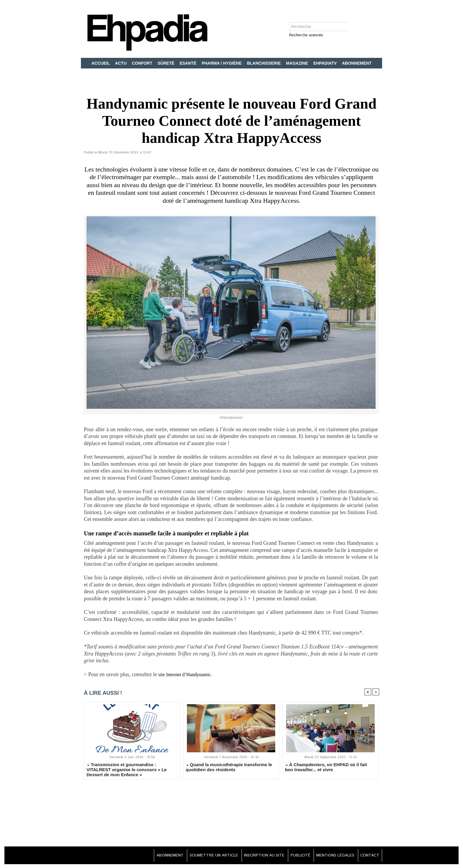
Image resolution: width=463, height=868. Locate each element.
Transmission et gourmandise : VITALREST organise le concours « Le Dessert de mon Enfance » (127, 770)
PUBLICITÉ (295, 856)
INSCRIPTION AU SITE (257, 856)
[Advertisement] (231, 814)
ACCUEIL (101, 63)
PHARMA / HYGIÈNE (222, 63)
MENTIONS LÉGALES (332, 856)
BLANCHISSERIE (264, 63)
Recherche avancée (306, 36)
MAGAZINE (298, 63)
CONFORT (142, 63)
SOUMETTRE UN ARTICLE (204, 856)
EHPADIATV (326, 63)
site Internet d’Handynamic (187, 674)
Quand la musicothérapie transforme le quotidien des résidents (229, 768)
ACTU (122, 63)
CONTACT (369, 856)
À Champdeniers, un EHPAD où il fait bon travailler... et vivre (326, 768)
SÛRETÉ (167, 63)
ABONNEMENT (357, 63)
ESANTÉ (189, 63)
